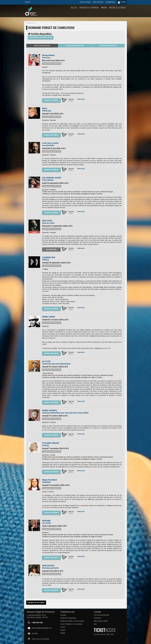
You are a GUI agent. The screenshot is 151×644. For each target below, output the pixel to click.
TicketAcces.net (31, 23)
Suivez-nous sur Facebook (40, 639)
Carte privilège (98, 2)
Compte (122, 2)
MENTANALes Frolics (47, 522)
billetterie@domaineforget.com (42, 628)
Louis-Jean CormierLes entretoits (50, 144)
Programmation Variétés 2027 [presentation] (108, 46)
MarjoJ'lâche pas (47, 110)
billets (74, 8)
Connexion (97, 618)
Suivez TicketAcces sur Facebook (71, 624)
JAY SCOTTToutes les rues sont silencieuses (56, 363)
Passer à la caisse (117, 8)
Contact (63, 627)
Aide (95, 624)
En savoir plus (51, 249)
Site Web (35, 633)
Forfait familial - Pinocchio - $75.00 (41, 37)
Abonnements (111, 2)
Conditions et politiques (68, 618)
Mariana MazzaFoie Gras (48, 56)
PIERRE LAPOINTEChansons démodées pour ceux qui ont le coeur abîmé (65, 412)
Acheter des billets (51, 100)
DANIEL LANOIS (49, 317)
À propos (63, 615)
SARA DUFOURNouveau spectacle (50, 567)
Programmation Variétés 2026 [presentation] (75, 46)
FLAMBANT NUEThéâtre (49, 259)
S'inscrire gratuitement (102, 615)
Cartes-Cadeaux (85, 2)
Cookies (63, 630)
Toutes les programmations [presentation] (42, 46)
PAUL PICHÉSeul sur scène (48, 222)
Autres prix (81, 99)
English (28, 2)
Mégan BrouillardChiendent (49, 481)
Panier (104, 9)
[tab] (42, 46)
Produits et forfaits (89, 8)
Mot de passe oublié (101, 621)
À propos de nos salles (36, 602)
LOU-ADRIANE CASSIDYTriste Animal (52, 179)
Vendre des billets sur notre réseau (72, 621)
